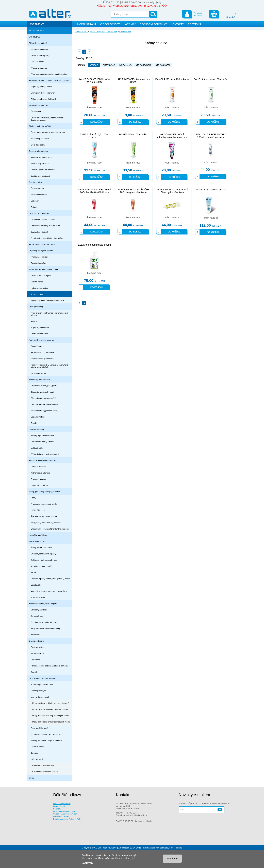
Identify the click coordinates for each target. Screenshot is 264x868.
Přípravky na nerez (39, 68)
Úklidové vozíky (37, 759)
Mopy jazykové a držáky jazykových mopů (51, 703)
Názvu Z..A (126, 65)
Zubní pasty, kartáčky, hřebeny (44, 622)
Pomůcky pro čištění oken (42, 684)
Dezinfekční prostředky (39, 213)
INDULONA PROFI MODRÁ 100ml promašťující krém (211, 136)
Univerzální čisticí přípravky (43, 93)
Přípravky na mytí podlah (42, 87)
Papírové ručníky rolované (42, 359)
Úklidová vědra (37, 747)
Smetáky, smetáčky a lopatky (43, 554)
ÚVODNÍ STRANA (86, 24)
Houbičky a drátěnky (38, 535)
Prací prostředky (36, 307)
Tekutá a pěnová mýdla (41, 275)
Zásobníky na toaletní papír (43, 392)
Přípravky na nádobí (38, 43)
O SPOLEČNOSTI (110, 24)
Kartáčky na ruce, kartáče (42, 566)
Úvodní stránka (81, 31)
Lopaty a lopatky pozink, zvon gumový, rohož (50, 579)
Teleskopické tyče (38, 691)
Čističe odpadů (37, 188)
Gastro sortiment (36, 641)
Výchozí (94, 65)
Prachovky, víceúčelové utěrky (44, 504)
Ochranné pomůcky (39, 485)
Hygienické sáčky (38, 373)
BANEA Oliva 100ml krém (133, 134)
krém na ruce (94, 107)
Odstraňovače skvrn (39, 334)
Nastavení (87, 863)
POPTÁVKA (195, 24)
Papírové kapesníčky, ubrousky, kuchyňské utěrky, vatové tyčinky (49, 366)
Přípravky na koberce (40, 327)
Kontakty (57, 809)
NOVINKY (130, 24)
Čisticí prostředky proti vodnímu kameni (48, 132)
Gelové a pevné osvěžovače (43, 170)
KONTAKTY (177, 24)
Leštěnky (35, 201)
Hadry (33, 498)
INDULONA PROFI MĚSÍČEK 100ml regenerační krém (133, 191)
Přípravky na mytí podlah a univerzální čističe (49, 80)
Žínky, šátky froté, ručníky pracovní (46, 523)
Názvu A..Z (109, 65)
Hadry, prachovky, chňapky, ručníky (44, 491)
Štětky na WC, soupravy (41, 547)
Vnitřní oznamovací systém (65, 814)
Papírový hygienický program (42, 340)
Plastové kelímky (38, 647)
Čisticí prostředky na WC (40, 126)
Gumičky (35, 672)
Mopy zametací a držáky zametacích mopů (51, 722)
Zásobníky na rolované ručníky (44, 398)
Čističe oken (36, 111)
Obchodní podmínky (62, 803)
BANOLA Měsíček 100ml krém (172, 79)
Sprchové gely (37, 616)
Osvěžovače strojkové (40, 176)
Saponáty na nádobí (39, 49)
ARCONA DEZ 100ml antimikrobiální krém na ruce (172, 136)
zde (132, 858)
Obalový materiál (36, 429)
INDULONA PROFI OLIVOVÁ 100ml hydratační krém (172, 191)
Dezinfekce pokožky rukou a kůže (45, 226)
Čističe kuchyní (37, 62)
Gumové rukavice (38, 467)
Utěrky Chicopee (38, 510)
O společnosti (59, 806)
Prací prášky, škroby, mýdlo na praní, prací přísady (49, 314)
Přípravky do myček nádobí (41, 251)
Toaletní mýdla (37, 282)
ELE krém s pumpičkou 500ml (94, 245)
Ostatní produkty (36, 182)
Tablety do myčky (38, 263)
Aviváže (34, 321)
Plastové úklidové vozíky (43, 765)
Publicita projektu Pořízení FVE (67, 819)
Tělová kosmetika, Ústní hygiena (43, 603)
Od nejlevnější (144, 65)
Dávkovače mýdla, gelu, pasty (44, 386)
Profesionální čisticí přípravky (42, 244)
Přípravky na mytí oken (39, 105)
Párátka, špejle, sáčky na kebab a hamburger (50, 666)
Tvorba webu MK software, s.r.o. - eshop (162, 848)
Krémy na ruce (37, 294)
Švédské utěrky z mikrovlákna (44, 516)
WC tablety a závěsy (40, 139)
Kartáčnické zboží (37, 541)
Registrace (198, 15)
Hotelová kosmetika (39, 288)
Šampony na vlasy (39, 610)
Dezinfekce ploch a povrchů (43, 219)
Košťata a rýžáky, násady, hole (44, 560)
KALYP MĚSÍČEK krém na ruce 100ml (133, 81)
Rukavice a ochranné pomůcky (42, 460)
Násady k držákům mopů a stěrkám (46, 740)
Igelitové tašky (37, 448)
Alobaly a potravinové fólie (42, 435)
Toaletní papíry (37, 346)
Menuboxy (35, 659)
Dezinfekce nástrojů (39, 232)
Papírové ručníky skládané (42, 352)
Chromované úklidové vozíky (45, 772)
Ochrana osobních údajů (64, 811)
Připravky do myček (39, 257)
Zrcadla (34, 423)
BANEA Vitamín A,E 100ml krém (94, 136)
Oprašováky (36, 585)
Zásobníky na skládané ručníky (44, 404)
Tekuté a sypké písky (40, 55)
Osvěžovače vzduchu (38, 151)
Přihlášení (198, 13)
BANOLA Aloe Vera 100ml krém (211, 79)
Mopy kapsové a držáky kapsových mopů (50, 709)
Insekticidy (35, 635)
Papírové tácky (37, 653)
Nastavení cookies (61, 816)
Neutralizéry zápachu (40, 163)
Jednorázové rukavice (40, 473)
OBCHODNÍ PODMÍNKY (153, 24)
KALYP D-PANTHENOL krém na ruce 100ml (94, 81)
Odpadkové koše (38, 417)
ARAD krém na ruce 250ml (211, 190)
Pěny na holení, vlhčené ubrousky (45, 628)
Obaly (32, 778)
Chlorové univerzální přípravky (44, 99)
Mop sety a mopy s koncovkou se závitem (49, 591)
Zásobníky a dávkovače (39, 379)
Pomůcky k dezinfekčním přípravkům (47, 238)
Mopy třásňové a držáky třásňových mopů (51, 716)
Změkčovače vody (39, 195)
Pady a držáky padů (39, 728)
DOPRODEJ (34, 37)
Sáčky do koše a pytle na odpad (45, 454)
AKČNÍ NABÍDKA (37, 31)
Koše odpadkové (38, 597)
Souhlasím (172, 858)
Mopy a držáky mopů (40, 697)
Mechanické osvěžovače (41, 157)
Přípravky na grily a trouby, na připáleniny (49, 74)
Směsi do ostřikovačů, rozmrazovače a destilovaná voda (48, 119)
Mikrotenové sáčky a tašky (42, 442)
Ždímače (35, 753)
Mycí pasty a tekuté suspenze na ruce (47, 300)
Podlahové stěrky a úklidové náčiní (46, 734)
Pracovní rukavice (38, 479)
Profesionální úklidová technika (43, 678)
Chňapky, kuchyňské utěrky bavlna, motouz (50, 529)
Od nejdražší (163, 65)
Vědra (33, 572)
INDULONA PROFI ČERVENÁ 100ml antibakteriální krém (94, 191)
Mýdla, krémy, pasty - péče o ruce (44, 269)
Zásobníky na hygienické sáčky (44, 411)
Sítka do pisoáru (38, 145)
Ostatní (34, 207)
